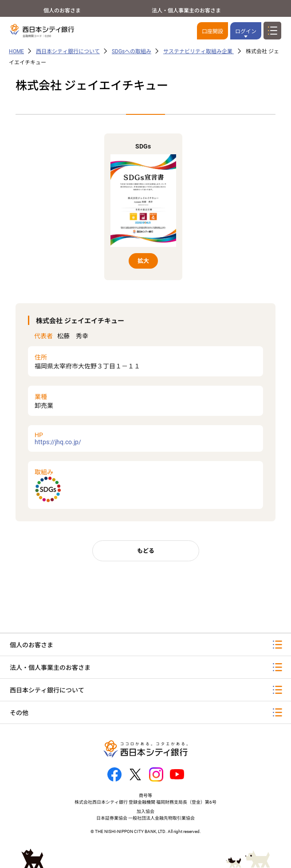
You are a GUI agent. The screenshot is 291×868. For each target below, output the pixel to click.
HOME (16, 51)
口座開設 (212, 31)
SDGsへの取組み (132, 51)
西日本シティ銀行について (68, 51)
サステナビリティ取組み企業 (199, 51)
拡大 (143, 261)
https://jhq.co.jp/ (145, 438)
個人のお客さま (62, 11)
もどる (146, 551)
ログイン (246, 31)
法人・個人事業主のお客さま (186, 11)
